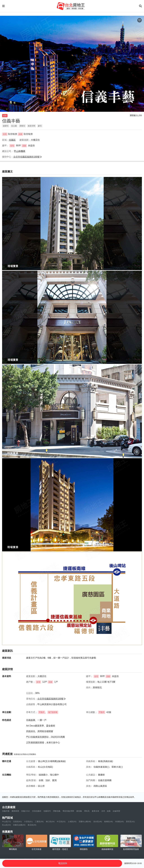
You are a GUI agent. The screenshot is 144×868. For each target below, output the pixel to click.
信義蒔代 (47, 811)
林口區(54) (50, 822)
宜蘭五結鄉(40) (19, 825)
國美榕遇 (15, 811)
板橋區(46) (109, 822)
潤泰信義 (57, 811)
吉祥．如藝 (106, 811)
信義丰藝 (6, 811)
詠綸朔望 (116, 811)
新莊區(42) (130, 822)
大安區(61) (28, 822)
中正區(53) (61, 822)
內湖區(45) (120, 822)
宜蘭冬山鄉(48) (85, 822)
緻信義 (79, 811)
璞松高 (87, 811)
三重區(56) (39, 822)
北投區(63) (17, 822)
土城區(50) (72, 822)
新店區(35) (32, 825)
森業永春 (95, 811)
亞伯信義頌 (37, 811)
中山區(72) (6, 822)
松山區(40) (6, 825)
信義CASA (26, 811)
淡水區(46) (98, 822)
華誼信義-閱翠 (68, 811)
